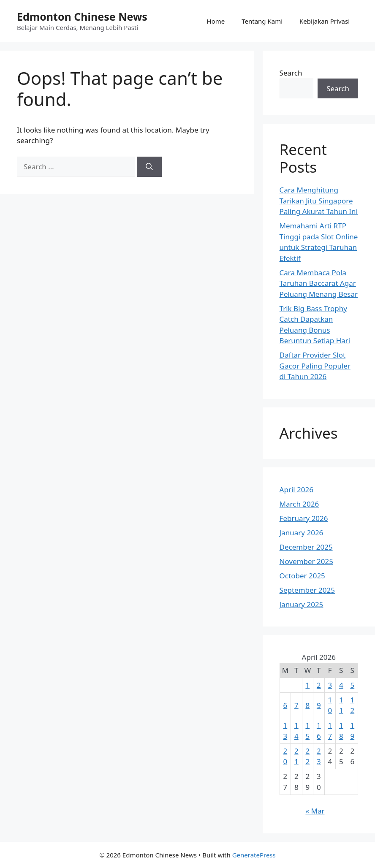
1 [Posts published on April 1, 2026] (307, 685)
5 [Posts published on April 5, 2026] (352, 685)
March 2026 (299, 504)
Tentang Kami (262, 21)
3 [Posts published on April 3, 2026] (330, 685)
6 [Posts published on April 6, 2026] (285, 705)
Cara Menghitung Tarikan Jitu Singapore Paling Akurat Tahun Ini (319, 201)
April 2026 (296, 490)
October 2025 (302, 576)
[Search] (149, 167)
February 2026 (304, 518)
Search (291, 73)
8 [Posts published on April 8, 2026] (307, 705)
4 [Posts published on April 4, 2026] (341, 685)
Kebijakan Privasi (325, 21)
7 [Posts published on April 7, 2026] (296, 705)
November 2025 (306, 561)
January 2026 (302, 533)
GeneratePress (254, 855)
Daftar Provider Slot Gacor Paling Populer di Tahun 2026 (315, 366)
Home (216, 21)
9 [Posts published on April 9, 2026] (319, 705)
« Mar (315, 811)
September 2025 (307, 590)
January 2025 (302, 604)
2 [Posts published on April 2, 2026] (319, 685)
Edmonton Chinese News (82, 16)
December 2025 (306, 547)
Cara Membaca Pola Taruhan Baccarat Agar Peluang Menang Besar (319, 283)
